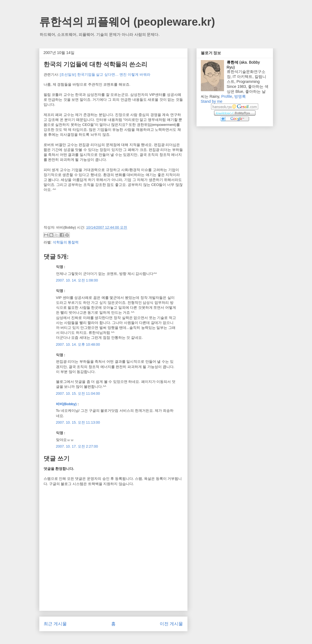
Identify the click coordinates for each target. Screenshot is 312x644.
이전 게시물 (171, 624)
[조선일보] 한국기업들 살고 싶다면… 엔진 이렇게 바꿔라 (105, 75)
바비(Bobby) (66, 404)
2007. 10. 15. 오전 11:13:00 (78, 422)
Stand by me (212, 101)
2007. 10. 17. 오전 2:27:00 (77, 446)
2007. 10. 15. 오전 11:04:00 (78, 393)
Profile (227, 96)
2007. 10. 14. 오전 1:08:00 (77, 280)
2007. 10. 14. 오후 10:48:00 (78, 344)
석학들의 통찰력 (66, 242)
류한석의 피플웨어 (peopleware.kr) (127, 22)
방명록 (240, 96)
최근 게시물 (55, 624)
